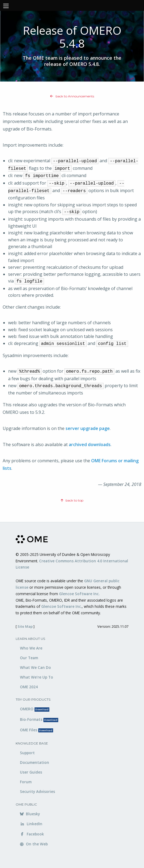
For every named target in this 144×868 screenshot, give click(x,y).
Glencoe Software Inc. (79, 594)
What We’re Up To (37, 677)
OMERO (35, 709)
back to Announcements (72, 96)
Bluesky (30, 814)
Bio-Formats (39, 719)
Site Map (25, 626)
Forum (26, 782)
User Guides (31, 772)
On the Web (34, 844)
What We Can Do (35, 667)
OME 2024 (29, 687)
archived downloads (90, 444)
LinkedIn (31, 824)
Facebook (32, 834)
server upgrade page (88, 428)
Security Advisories (37, 791)
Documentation (35, 762)
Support (27, 753)
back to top (72, 500)
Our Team (29, 658)
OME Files (37, 730)
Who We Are (31, 648)
